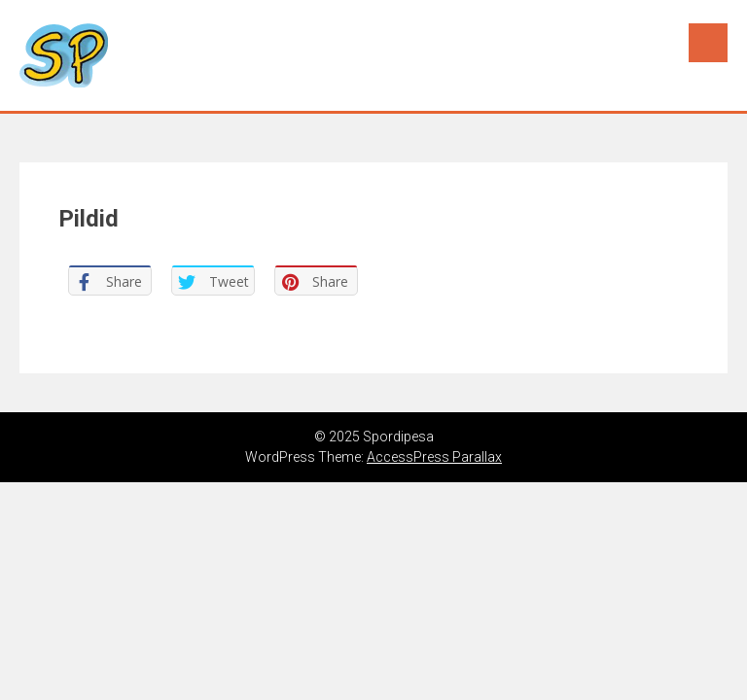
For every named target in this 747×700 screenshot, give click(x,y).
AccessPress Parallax (434, 457)
